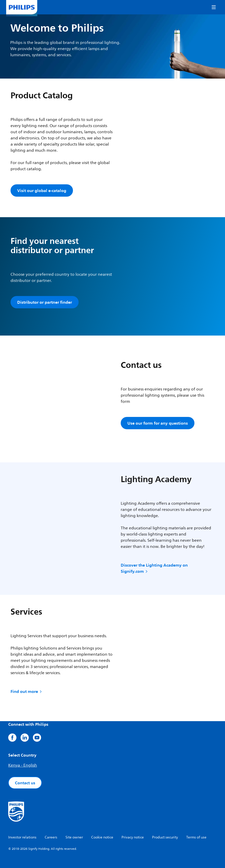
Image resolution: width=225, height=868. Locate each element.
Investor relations (22, 837)
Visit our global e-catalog (42, 190)
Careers (51, 837)
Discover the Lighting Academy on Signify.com (154, 568)
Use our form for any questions (158, 423)
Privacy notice (133, 837)
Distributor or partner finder (45, 302)
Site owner (74, 837)
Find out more (27, 691)
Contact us (25, 783)
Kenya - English (23, 765)
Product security (165, 837)
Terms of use (196, 837)
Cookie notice (102, 837)
